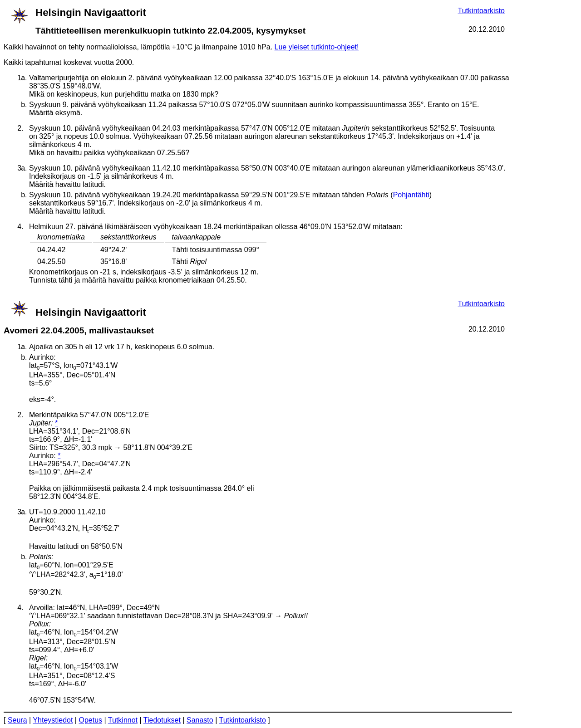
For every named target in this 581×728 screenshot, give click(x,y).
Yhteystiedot (53, 720)
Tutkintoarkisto (481, 11)
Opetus (90, 720)
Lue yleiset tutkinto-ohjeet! (317, 47)
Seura (17, 720)
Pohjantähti (411, 195)
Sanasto (200, 720)
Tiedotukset (162, 720)
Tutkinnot (123, 720)
